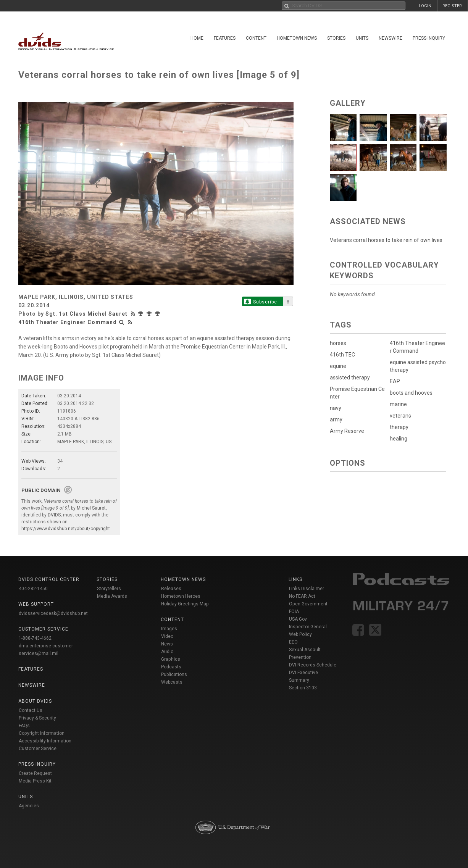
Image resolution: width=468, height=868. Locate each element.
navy (336, 408)
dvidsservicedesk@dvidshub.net (53, 613)
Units (362, 38)
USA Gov (298, 619)
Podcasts (171, 667)
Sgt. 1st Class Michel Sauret (86, 314)
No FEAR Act (302, 596)
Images (169, 629)
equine (338, 366)
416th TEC (342, 355)
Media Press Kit (35, 781)
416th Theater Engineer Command (68, 322)
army (336, 419)
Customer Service (38, 749)
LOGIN (425, 6)
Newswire (391, 38)
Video (167, 636)
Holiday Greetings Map (185, 604)
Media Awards (112, 596)
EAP (395, 381)
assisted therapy (350, 378)
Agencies (29, 806)
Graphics (171, 659)
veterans (400, 416)
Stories (336, 38)
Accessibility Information (45, 741)
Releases (171, 589)
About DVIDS (35, 701)
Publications (174, 674)
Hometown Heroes (181, 596)
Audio (167, 652)
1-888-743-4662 (35, 638)
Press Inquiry (429, 38)
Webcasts (172, 682)
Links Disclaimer (307, 589)
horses (338, 343)
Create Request (35, 773)
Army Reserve (347, 431)
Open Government (308, 604)
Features (225, 38)
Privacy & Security (37, 718)
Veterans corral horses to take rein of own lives (386, 240)
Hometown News (297, 38)
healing (399, 439)
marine (398, 404)
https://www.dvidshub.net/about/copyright (66, 529)
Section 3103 (303, 688)
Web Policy (300, 634)
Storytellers (109, 589)
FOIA (294, 611)
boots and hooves (411, 393)
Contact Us (31, 710)
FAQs (24, 726)
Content (256, 38)
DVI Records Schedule (313, 665)
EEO (293, 642)
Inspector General (308, 627)
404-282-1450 (33, 589)
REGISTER (452, 6)
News (167, 644)
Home (197, 38)
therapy (399, 427)
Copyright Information (42, 733)
